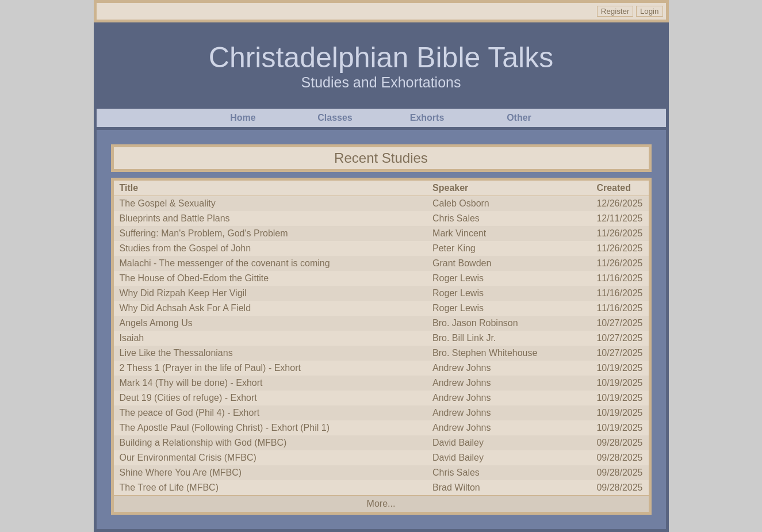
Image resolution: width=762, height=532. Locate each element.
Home (243, 118)
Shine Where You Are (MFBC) (181, 472)
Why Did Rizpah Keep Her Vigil (183, 293)
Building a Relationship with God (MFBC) (203, 443)
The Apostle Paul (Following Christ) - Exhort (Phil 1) (225, 428)
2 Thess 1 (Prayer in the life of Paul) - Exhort (210, 368)
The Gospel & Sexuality (168, 203)
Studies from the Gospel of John (185, 248)
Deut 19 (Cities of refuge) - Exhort (188, 398)
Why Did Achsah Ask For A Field (185, 308)
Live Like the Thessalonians (176, 353)
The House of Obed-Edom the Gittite (194, 278)
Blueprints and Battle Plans (175, 218)
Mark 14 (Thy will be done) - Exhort (191, 383)
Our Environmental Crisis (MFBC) (188, 458)
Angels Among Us (156, 323)
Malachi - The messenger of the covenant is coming (225, 263)
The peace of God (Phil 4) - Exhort (190, 413)
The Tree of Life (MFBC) (169, 487)
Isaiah (132, 338)
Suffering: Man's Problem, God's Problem (204, 233)
